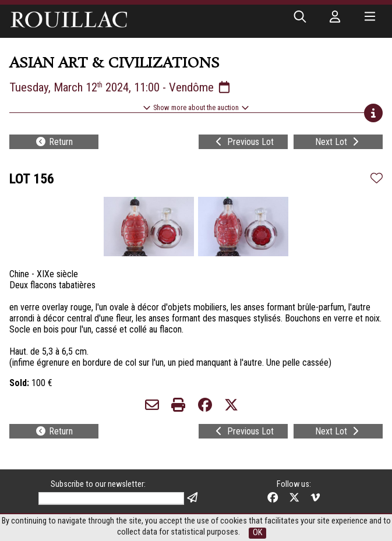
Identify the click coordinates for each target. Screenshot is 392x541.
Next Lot (338, 142)
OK (257, 533)
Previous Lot (243, 142)
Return (54, 142)
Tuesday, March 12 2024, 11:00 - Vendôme (121, 87)
